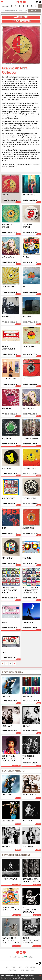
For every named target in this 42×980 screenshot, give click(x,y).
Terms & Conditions (27, 970)
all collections (21, 17)
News (8, 967)
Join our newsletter (21, 21)
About (21, 967)
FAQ (27, 967)
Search (35, 11)
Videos (14, 967)
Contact (33, 967)
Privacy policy (13, 970)
